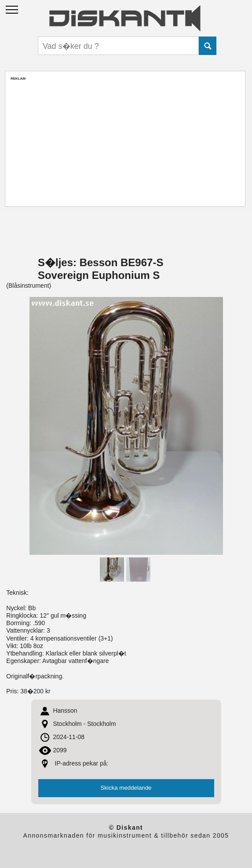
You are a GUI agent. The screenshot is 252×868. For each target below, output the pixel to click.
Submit (208, 46)
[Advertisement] (125, 143)
